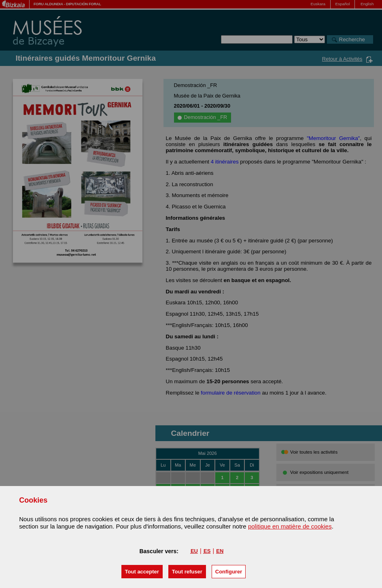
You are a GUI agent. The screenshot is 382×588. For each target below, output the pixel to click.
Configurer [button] (229, 572)
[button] (142, 572)
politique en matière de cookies (290, 526)
